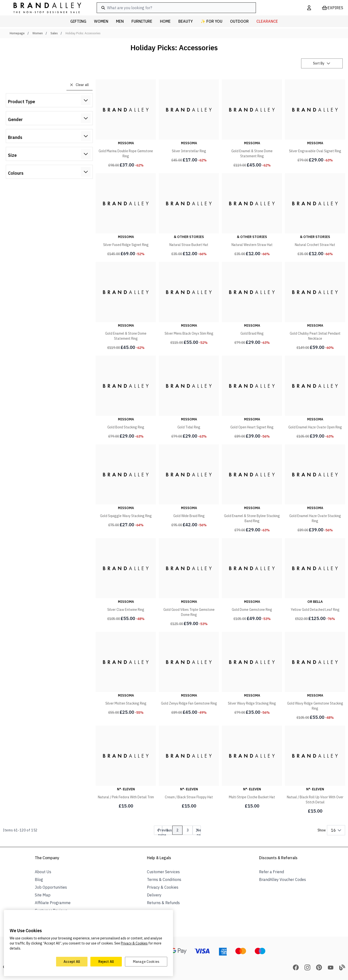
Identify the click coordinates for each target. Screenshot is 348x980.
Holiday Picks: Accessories (83, 33)
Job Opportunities (51, 887)
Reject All (106, 962)
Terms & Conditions (164, 879)
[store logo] (43, 8)
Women (38, 33)
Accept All (72, 962)
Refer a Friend (272, 872)
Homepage (17, 33)
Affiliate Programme (53, 903)
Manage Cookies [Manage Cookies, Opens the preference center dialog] (146, 962)
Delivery (154, 895)
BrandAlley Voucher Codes (283, 879)
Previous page (165, 831)
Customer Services (163, 872)
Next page (201, 831)
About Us (43, 872)
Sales (54, 33)
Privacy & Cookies (163, 887)
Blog (39, 879)
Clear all (79, 85)
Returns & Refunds (163, 903)
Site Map (43, 895)
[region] (88, 943)
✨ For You (211, 21)
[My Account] (309, 8)
